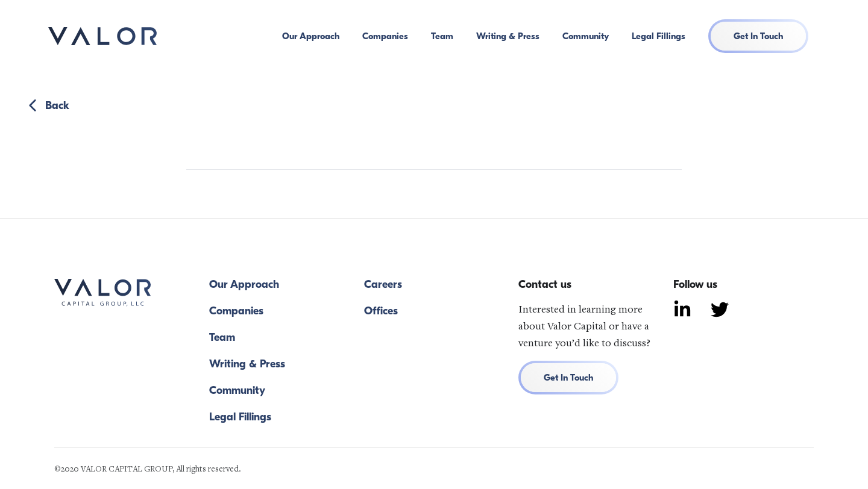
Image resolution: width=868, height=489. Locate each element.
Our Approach (311, 36)
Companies (385, 36)
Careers (383, 285)
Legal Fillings (659, 36)
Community (586, 36)
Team (442, 36)
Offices (381, 311)
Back (47, 105)
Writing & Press (508, 36)
